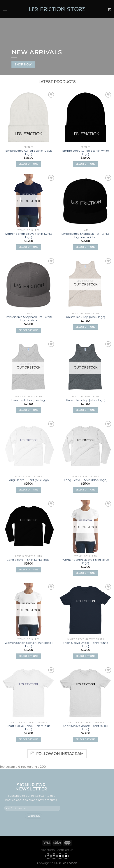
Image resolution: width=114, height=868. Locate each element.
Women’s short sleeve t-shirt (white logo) (28, 236)
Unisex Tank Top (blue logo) (28, 400)
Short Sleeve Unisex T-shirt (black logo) (86, 728)
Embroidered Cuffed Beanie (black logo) (29, 152)
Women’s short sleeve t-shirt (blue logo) (86, 562)
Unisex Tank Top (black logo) (85, 317)
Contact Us (65, 850)
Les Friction (69, 863)
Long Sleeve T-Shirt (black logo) (86, 480)
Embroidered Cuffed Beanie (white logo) (86, 152)
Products (48, 850)
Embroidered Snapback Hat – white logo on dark (29, 319)
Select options (28, 164)
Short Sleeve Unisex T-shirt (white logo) (85, 645)
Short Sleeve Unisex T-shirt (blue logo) (29, 728)
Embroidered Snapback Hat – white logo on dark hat (85, 236)
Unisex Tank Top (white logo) (86, 400)
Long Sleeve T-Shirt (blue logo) (29, 480)
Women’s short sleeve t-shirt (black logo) (29, 645)
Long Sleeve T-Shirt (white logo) (29, 560)
